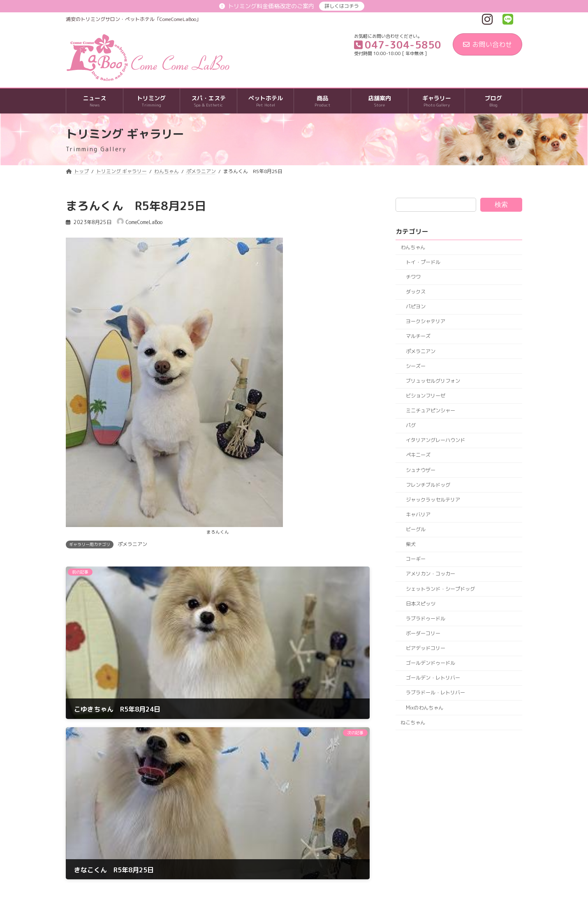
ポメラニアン (132, 544)
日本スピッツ (421, 604)
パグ (411, 425)
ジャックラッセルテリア (433, 500)
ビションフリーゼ (426, 396)
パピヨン (416, 306)
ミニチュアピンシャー (431, 410)
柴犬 (411, 544)
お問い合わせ (487, 44)
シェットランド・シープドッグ (440, 589)
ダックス (416, 292)
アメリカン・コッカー (431, 574)
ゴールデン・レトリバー (433, 678)
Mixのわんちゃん (425, 708)
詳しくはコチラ (342, 6)
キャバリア (418, 514)
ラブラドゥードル (426, 619)
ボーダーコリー (423, 633)
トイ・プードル (423, 262)
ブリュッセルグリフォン (433, 381)
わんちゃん (413, 247)
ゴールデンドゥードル (431, 663)
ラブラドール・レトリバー (435, 693)
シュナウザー (421, 470)
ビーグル (416, 529)
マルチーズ (418, 336)
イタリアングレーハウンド (435, 440)
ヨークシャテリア (426, 322)
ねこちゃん (413, 723)
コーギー (416, 559)
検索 (501, 205)
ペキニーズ (418, 455)
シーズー (416, 366)
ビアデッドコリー (426, 648)
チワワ (413, 277)
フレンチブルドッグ (428, 485)
